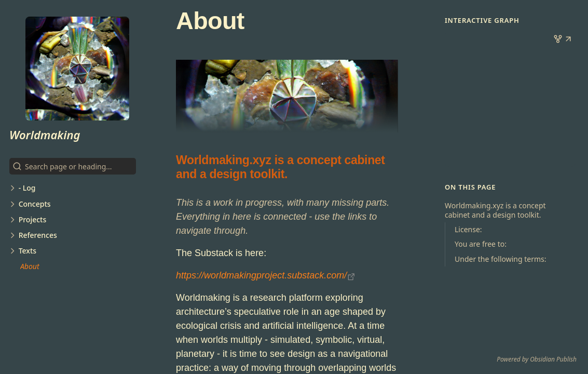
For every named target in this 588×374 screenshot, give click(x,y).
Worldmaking (45, 135)
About (30, 266)
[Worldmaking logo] (77, 69)
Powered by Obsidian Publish (537, 359)
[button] (568, 40)
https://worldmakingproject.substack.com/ (261, 275)
